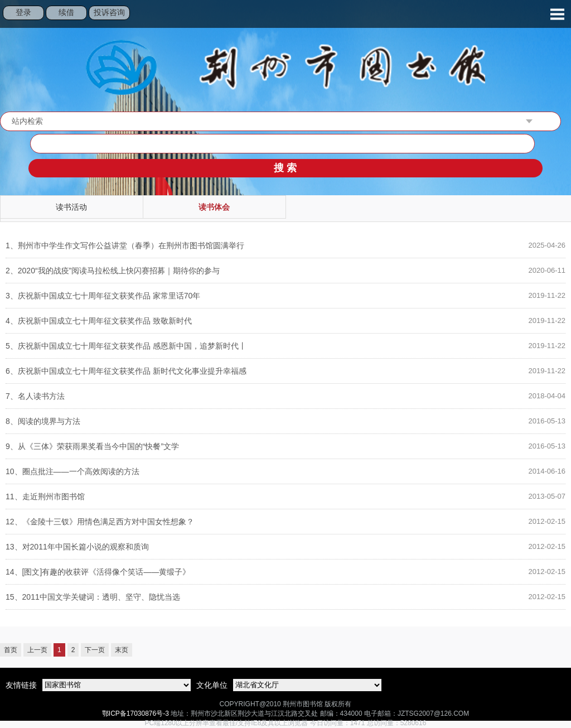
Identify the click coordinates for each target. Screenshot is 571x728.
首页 (11, 650)
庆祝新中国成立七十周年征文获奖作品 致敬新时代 (99, 321)
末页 (122, 650)
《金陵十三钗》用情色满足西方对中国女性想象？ (100, 522)
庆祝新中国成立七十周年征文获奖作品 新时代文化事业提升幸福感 (126, 371)
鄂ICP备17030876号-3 (136, 713)
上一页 (37, 650)
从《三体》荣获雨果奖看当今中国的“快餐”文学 (92, 446)
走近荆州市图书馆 (45, 496)
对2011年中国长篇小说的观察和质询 (77, 547)
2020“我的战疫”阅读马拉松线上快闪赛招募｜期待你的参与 (113, 271)
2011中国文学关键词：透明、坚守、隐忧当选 (93, 597)
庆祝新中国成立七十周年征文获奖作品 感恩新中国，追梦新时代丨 (126, 346)
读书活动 (71, 207)
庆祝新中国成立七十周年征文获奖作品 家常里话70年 (103, 296)
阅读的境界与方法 (43, 421)
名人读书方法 (35, 396)
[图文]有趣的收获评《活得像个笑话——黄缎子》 (98, 572)
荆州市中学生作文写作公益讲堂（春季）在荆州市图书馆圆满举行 (125, 245)
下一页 (95, 650)
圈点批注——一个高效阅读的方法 (72, 471)
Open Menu (557, 14)
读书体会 (214, 207)
